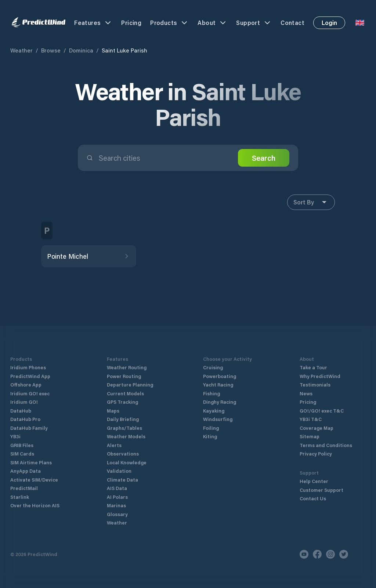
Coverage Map (317, 428)
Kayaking (214, 411)
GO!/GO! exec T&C (322, 411)
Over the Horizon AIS (35, 505)
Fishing (211, 393)
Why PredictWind (320, 376)
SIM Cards (22, 453)
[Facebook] (317, 554)
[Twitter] (344, 554)
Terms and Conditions (326, 445)
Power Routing (124, 376)
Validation (119, 471)
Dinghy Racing (220, 402)
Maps (113, 411)
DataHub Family (29, 428)
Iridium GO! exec (30, 393)
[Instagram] (330, 554)
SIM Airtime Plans (31, 462)
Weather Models (126, 436)
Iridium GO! (24, 402)
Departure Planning (130, 384)
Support (254, 23)
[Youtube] (304, 554)
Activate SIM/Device (34, 480)
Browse (51, 50)
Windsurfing (218, 419)
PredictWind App (30, 376)
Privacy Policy (316, 453)
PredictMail (24, 488)
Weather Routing (127, 367)
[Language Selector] (360, 23)
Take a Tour (313, 367)
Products (169, 23)
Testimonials (315, 384)
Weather (21, 50)
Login (329, 23)
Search (264, 158)
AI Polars (117, 497)
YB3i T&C (311, 419)
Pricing (131, 23)
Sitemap (310, 436)
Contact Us (313, 498)
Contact (292, 23)
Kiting (210, 436)
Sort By (311, 202)
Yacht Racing (218, 384)
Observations (123, 453)
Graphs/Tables (124, 428)
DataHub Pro (25, 419)
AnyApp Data (26, 471)
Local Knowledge (127, 462)
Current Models (125, 393)
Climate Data (122, 480)
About (212, 23)
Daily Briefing (123, 419)
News (306, 393)
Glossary (117, 514)
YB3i (15, 436)
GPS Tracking (122, 402)
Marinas (116, 505)
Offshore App (26, 384)
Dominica (81, 50)
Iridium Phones (28, 367)
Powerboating (220, 376)
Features (93, 23)
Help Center (314, 481)
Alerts (114, 445)
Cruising (213, 367)
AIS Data (117, 488)
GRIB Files (22, 445)
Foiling (211, 428)
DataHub (21, 411)
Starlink (20, 497)
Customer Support (321, 490)
